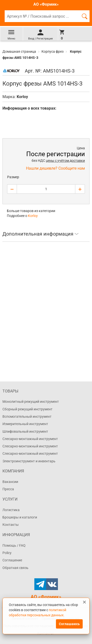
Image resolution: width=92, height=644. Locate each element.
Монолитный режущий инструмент (31, 402)
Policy (7, 553)
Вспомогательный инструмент (27, 417)
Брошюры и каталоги (20, 517)
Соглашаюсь (69, 624)
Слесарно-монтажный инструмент (30, 439)
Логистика (11, 510)
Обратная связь (15, 568)
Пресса (8, 489)
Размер (13, 177)
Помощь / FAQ (14, 545)
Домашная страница (20, 51)
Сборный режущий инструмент (27, 409)
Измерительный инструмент (25, 424)
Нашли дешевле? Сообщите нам (55, 168)
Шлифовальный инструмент (25, 431)
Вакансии (10, 482)
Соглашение (12, 560)
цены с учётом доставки (65, 161)
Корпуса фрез (53, 51)
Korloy (22, 97)
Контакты (11, 525)
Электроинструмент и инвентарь (29, 461)
